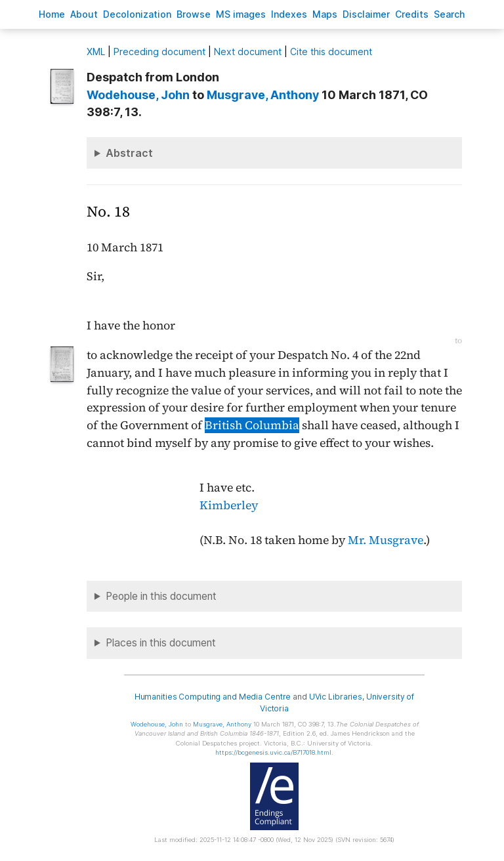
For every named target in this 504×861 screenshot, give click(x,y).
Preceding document (159, 52)
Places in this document (161, 643)
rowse (194, 14)
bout (84, 14)
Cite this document (331, 52)
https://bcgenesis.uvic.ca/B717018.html (273, 752)
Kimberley (229, 505)
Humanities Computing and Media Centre (213, 697)
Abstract (129, 153)
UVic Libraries (336, 697)
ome (52, 14)
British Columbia (252, 425)
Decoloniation (137, 14)
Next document (248, 52)
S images (241, 14)
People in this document (161, 596)
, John (138, 95)
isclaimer (366, 14)
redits (412, 14)
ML (96, 52)
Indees (289, 14)
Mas (325, 14)
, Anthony (263, 95)
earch (450, 14)
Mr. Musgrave (386, 540)
